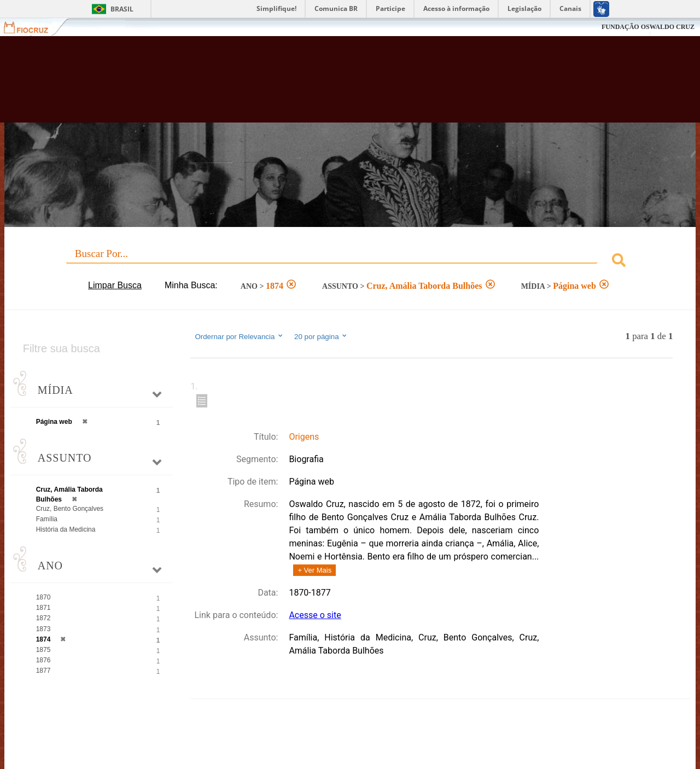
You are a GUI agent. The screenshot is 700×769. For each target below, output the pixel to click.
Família (47, 519)
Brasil (122, 9)
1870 (43, 597)
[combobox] (350, 262)
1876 (43, 660)
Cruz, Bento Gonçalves (70, 509)
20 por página (321, 336)
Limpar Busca (115, 285)
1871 (43, 608)
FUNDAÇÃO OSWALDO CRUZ (648, 27)
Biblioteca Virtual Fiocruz (306, 85)
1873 (43, 629)
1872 (43, 618)
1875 (43, 650)
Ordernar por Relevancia (239, 336)
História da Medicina (66, 529)
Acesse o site (315, 615)
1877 (43, 671)
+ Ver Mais (314, 570)
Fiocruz (33, 27)
